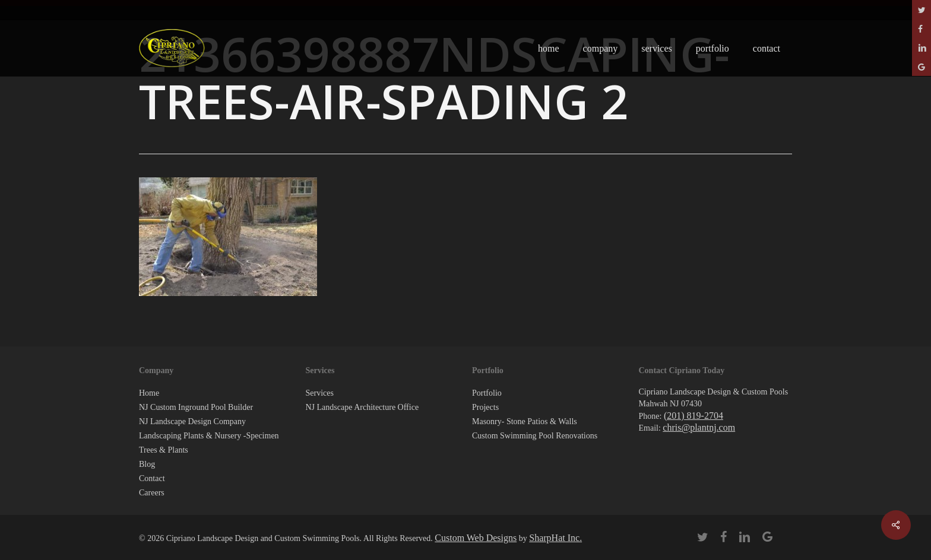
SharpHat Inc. (555, 538)
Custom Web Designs (476, 538)
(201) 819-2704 (693, 416)
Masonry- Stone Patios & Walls (525, 421)
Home (149, 393)
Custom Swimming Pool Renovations (535, 436)
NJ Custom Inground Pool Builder (196, 407)
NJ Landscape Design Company (192, 421)
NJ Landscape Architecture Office (362, 407)
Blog (147, 464)
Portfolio (487, 393)
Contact (152, 478)
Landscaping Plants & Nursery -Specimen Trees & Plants (209, 443)
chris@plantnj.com (699, 427)
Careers (152, 493)
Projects (485, 407)
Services (320, 393)
